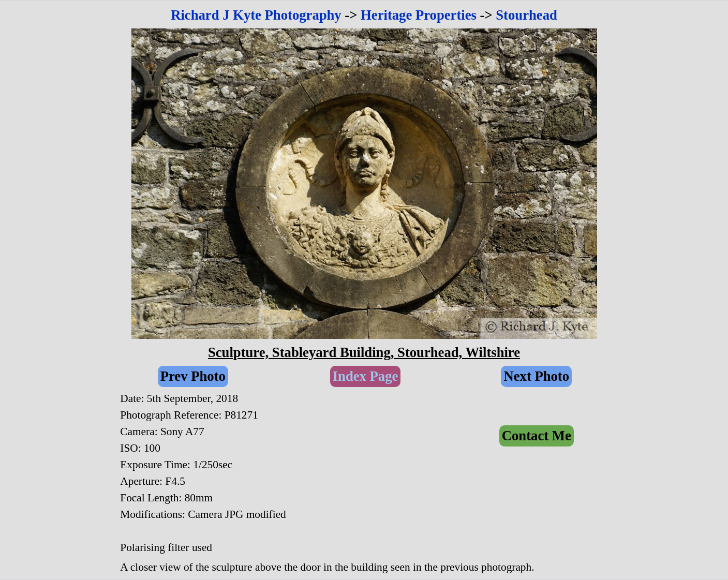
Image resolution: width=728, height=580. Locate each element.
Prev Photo (193, 376)
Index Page (366, 376)
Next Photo (536, 376)
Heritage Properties (419, 15)
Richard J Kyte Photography (256, 15)
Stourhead (526, 15)
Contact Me (537, 436)
